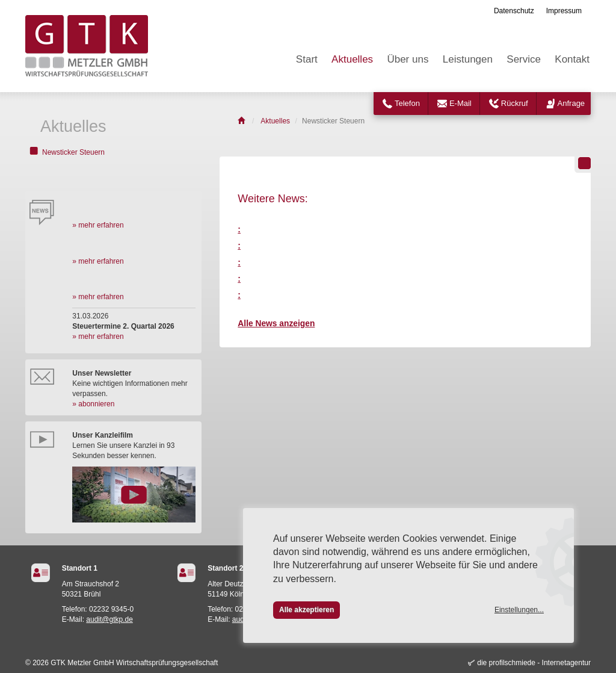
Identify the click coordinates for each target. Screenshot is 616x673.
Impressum (564, 11)
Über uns (408, 59)
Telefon (407, 103)
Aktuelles (352, 59)
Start (307, 59)
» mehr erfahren (98, 225)
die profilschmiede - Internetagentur (534, 663)
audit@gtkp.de (109, 619)
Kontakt (572, 59)
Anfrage (571, 103)
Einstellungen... (519, 610)
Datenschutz (514, 11)
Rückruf (515, 103)
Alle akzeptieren (306, 610)
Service (524, 59)
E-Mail (460, 103)
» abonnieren (93, 404)
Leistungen (468, 59)
